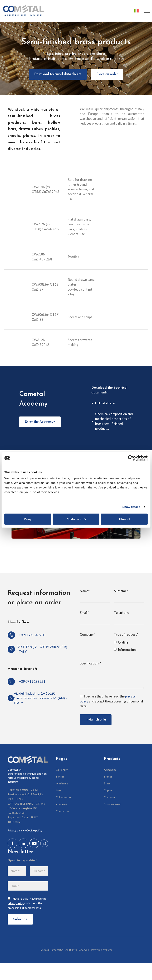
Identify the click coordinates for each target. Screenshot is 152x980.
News (59, 790)
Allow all (124, 519)
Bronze (108, 777)
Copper (108, 790)
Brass (107, 784)
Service (60, 777)
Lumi (109, 950)
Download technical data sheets (57, 74)
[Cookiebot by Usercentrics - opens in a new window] (131, 458)
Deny (28, 519)
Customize (76, 519)
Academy (61, 804)
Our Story (62, 770)
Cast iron (109, 797)
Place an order (107, 74)
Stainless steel (112, 804)
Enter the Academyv (40, 422)
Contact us (62, 811)
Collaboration (64, 797)
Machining (62, 784)
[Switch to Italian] (135, 11)
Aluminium (110, 770)
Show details (131, 507)
